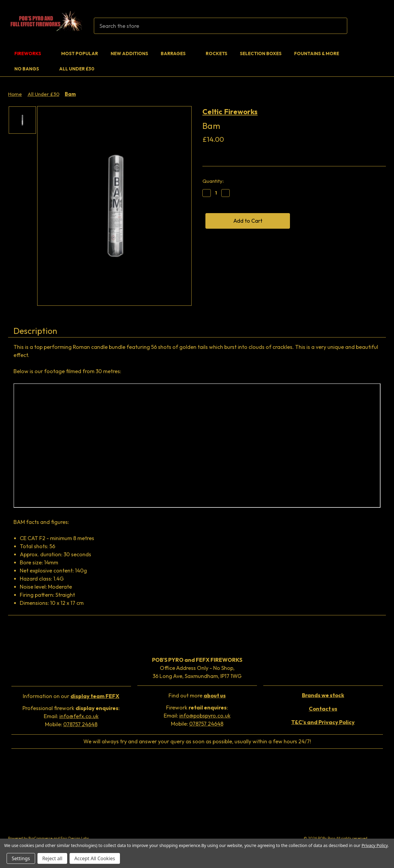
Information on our (71, 696)
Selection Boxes (261, 54)
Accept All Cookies (95, 858)
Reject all (52, 858)
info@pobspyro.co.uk (205, 716)
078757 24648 (80, 724)
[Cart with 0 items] (379, 26)
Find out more (197, 696)
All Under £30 (77, 69)
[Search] (339, 26)
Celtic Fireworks (230, 111)
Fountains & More (320, 54)
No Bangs (30, 69)
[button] (71, 697)
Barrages (177, 54)
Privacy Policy (375, 845)
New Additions (129, 54)
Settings (21, 858)
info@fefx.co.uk (79, 716)
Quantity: (213, 181)
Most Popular (80, 54)
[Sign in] (365, 26)
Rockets (216, 54)
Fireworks (31, 54)
